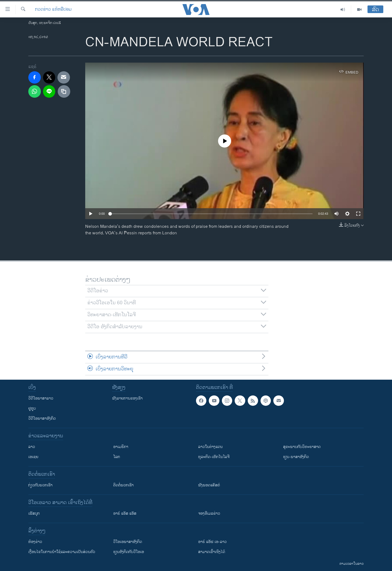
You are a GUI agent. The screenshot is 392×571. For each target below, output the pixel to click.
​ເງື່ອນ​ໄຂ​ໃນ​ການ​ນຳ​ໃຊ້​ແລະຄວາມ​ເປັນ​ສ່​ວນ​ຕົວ (62, 552)
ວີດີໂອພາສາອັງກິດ (42, 418)
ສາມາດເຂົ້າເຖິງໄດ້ (212, 552)
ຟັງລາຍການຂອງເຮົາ (127, 398)
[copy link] (64, 91)
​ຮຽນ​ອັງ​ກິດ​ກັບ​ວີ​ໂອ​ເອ (129, 552)
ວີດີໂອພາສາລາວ (41, 398)
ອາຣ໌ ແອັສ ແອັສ (125, 513)
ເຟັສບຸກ (34, 513)
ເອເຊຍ (33, 457)
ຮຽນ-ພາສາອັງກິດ (296, 457)
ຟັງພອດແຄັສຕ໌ (209, 485)
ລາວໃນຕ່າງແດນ (210, 447)
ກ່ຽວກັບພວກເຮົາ (40, 485)
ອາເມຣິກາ (121, 447)
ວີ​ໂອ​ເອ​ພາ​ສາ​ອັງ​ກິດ (128, 542)
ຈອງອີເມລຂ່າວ (209, 513)
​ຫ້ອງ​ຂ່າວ (35, 542)
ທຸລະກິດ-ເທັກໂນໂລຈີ (214, 457)
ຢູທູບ (32, 408)
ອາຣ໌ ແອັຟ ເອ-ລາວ (212, 542)
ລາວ (32, 447)
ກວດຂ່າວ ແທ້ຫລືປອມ (53, 10)
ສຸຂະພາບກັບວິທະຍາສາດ (302, 447)
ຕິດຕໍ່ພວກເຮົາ (123, 485)
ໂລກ (117, 457)
